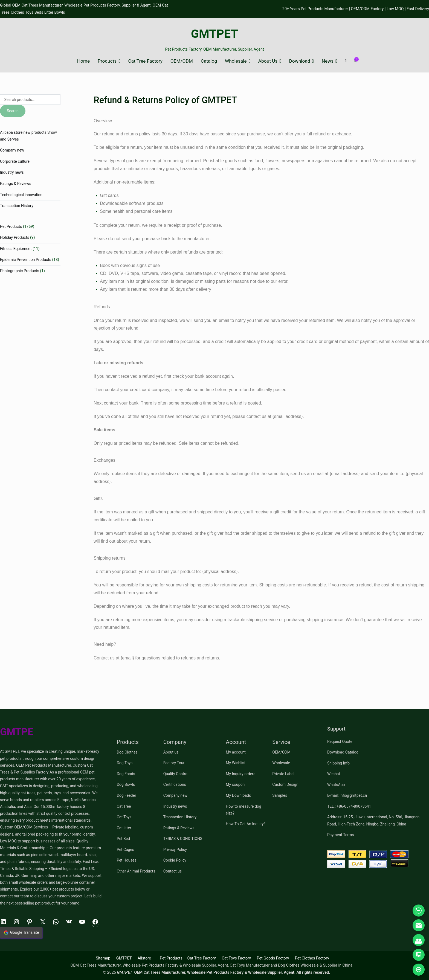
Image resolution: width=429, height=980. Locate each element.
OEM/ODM (182, 61)
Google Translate (21, 933)
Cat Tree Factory (145, 61)
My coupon (235, 784)
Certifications (175, 784)
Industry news (12, 172)
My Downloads (238, 795)
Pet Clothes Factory (312, 958)
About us (171, 752)
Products (107, 61)
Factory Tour (174, 763)
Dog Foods (126, 774)
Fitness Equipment (16, 249)
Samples (280, 795)
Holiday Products (15, 237)
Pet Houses (127, 860)
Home (83, 61)
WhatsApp (336, 785)
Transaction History (17, 206)
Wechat (334, 774)
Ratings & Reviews (16, 184)
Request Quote (340, 741)
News (328, 61)
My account (236, 752)
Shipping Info (338, 763)
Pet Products (11, 226)
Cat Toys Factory (236, 958)
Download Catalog (343, 752)
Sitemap (103, 958)
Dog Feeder (127, 795)
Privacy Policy (175, 850)
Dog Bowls (126, 784)
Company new (12, 150)
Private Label (283, 774)
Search (13, 111)
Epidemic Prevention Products (26, 260)
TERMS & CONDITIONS (183, 839)
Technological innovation (21, 195)
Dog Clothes (127, 752)
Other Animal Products (136, 871)
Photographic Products (20, 271)
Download (300, 61)
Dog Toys (125, 763)
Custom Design (285, 784)
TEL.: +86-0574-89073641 (349, 806)
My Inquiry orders (240, 774)
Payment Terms (340, 835)
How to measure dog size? (243, 810)
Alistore (144, 958)
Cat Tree (124, 806)
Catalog (209, 61)
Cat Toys (124, 817)
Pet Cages (125, 850)
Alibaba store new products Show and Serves (28, 136)
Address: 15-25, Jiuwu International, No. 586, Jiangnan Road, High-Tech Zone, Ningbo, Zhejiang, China (373, 820)
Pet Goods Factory (273, 958)
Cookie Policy (175, 860)
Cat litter (124, 828)
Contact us (173, 871)
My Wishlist (236, 763)
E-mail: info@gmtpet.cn (347, 795)
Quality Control (176, 774)
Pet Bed (123, 839)
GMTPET (215, 34)
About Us (268, 61)
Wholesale (236, 61)
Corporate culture (15, 161)
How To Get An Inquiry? (246, 824)
